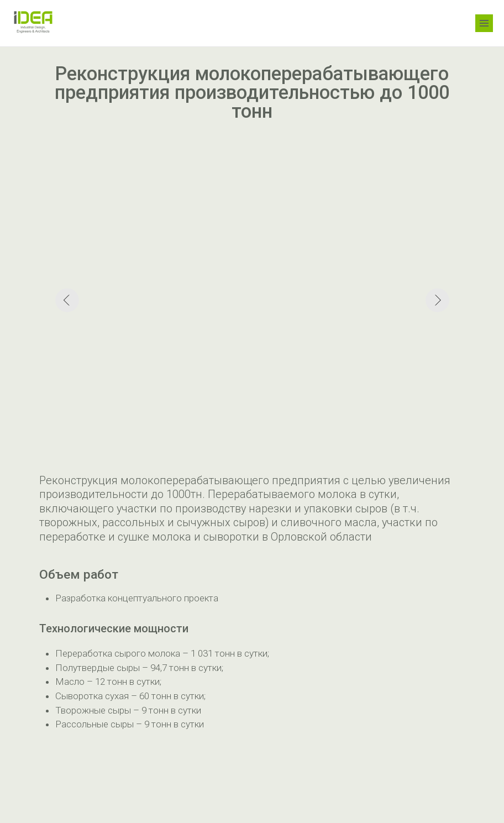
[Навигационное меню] (484, 23)
